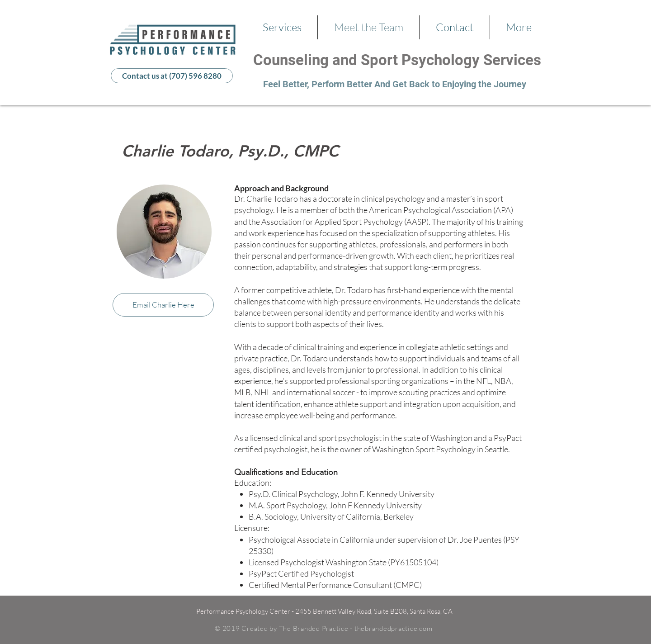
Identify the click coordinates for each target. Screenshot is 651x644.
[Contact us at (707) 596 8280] (172, 76)
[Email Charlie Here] (163, 305)
